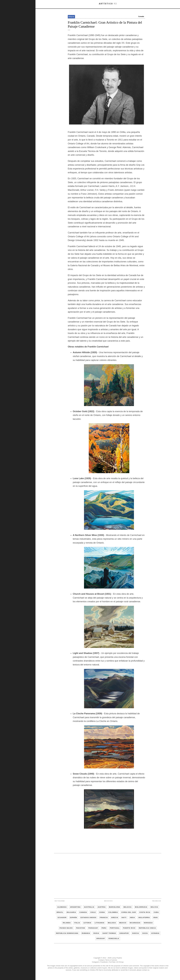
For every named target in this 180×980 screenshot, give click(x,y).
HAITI (124, 918)
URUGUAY (101, 938)
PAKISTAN (81, 928)
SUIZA (145, 933)
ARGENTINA (75, 907)
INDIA (132, 918)
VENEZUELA (114, 938)
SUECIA (136, 933)
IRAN (155, 918)
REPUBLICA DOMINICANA (67, 933)
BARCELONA (115, 907)
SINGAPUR (124, 933)
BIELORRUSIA (141, 907)
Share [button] (71, 17)
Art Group (120, 962)
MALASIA (112, 923)
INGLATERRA (144, 918)
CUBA (156, 912)
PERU (104, 928)
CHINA (102, 912)
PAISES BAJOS (66, 928)
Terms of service (111, 960)
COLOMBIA (113, 912)
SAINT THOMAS (109, 933)
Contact (101, 960)
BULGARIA (71, 912)
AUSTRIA (102, 907)
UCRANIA (155, 933)
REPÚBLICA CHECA (147, 928)
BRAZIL (60, 912)
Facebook (157, 901)
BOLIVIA (154, 907)
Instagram (60, 901)
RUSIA (96, 933)
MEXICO (123, 923)
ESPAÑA (74, 918)
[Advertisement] (108, 875)
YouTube (112, 962)
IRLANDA (67, 923)
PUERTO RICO (129, 928)
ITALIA (77, 923)
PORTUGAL (115, 928)
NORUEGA (148, 923)
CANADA (83, 912)
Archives (108, 901)
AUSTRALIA (89, 907)
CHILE (93, 912)
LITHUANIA (100, 923)
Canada (141, 16)
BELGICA (128, 907)
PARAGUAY (93, 928)
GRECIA (115, 918)
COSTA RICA (145, 912)
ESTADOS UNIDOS (89, 918)
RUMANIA (86, 933)
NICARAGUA (135, 923)
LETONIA (87, 923)
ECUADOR (62, 918)
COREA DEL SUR (129, 912)
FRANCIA (104, 918)
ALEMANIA (62, 907)
